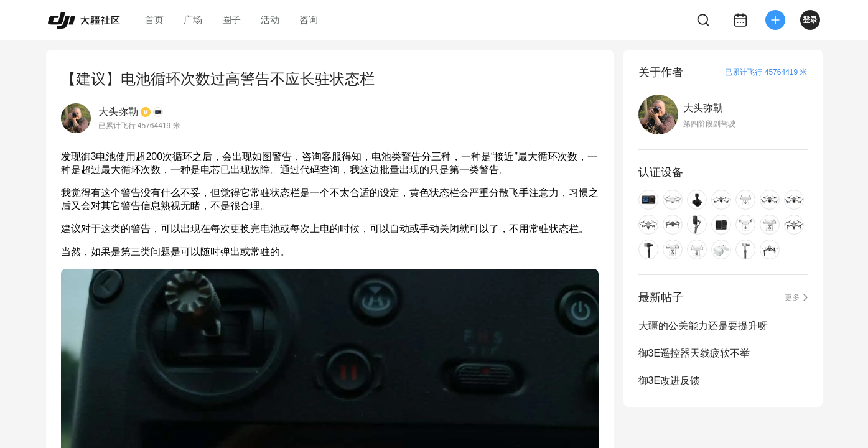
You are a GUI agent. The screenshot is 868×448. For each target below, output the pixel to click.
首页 (154, 20)
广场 (193, 20)
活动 (270, 20)
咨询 (309, 20)
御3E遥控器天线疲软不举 (694, 353)
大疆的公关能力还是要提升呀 (703, 326)
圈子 (231, 20)
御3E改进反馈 (670, 380)
